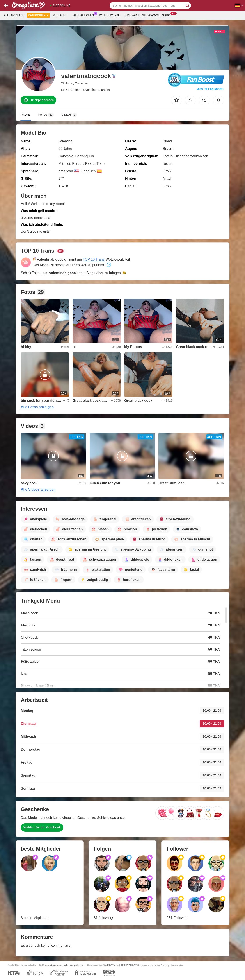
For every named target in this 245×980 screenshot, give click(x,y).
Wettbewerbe (110, 15)
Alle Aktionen (85, 15)
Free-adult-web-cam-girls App (149, 15)
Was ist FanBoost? (211, 89)
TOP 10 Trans (94, 259)
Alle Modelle (14, 15)
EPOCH (111, 965)
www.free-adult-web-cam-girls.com (65, 965)
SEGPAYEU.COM (130, 965)
